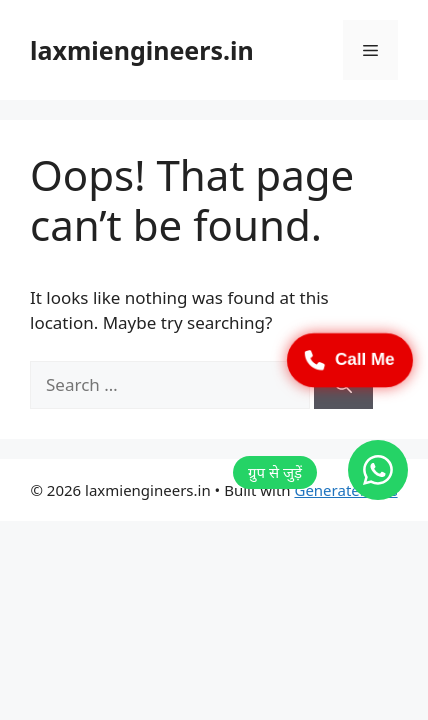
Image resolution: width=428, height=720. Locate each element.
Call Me (350, 360)
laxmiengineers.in (142, 50)
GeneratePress (345, 490)
